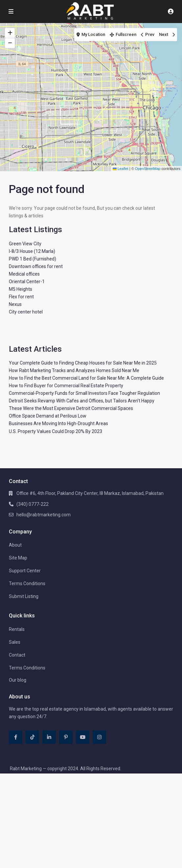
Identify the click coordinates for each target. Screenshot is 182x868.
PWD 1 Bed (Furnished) (33, 259)
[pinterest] (66, 737)
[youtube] (83, 737)
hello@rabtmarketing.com (44, 515)
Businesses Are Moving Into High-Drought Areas (58, 423)
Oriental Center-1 (27, 282)
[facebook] (16, 737)
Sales (15, 642)
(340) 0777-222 (33, 504)
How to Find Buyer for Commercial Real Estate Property (66, 386)
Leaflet (121, 169)
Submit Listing (24, 596)
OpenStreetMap (148, 169)
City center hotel (26, 312)
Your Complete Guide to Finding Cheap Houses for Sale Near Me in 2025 (83, 363)
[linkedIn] (49, 737)
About (15, 545)
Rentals (17, 629)
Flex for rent (21, 297)
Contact (17, 655)
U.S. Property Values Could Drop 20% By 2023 (56, 431)
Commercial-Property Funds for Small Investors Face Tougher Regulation (84, 393)
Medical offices (24, 274)
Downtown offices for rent (36, 266)
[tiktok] (32, 737)
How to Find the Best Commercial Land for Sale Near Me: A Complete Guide (86, 378)
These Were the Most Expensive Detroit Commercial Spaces (71, 408)
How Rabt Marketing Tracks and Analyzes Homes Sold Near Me (74, 370)
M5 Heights (21, 289)
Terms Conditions (27, 583)
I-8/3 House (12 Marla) (32, 251)
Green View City (25, 244)
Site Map (18, 558)
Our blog (18, 680)
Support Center (25, 571)
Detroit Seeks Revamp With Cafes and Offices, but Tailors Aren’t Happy (82, 401)
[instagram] (99, 737)
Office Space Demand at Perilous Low (48, 416)
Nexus (15, 304)
